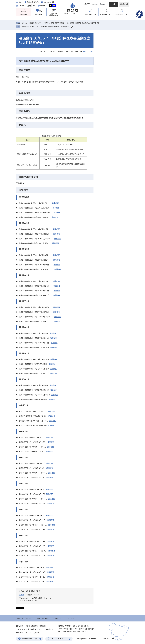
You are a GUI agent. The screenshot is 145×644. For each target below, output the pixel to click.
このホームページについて (24, 618)
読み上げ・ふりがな (33, 2)
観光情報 (39, 14)
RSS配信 (71, 618)
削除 (72, 27)
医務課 (46, 23)
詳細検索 (123, 4)
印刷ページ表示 (88, 51)
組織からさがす (35, 23)
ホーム (25, 23)
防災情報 (24, 14)
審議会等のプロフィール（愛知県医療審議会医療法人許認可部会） (46, 27)
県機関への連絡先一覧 (30, 639)
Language (47, 2)
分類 (121, 15)
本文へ (21, 2)
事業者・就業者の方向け (54, 14)
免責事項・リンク (58, 618)
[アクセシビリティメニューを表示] (139, 14)
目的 (91, 15)
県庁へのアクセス (57, 639)
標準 (34, 6)
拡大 (29, 6)
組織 (106, 15)
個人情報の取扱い (43, 618)
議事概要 (55, 203)
